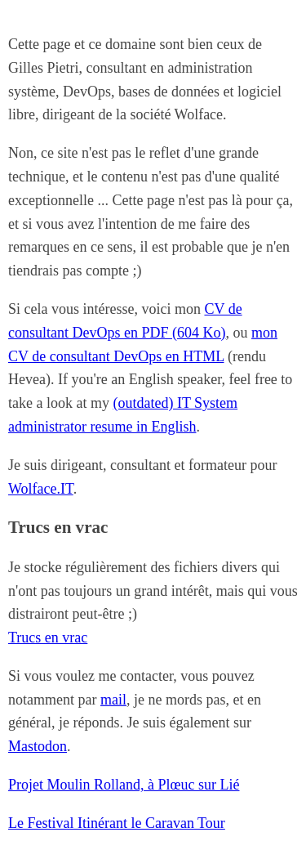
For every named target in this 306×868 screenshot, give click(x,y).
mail (113, 700)
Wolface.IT (41, 489)
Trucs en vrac (48, 638)
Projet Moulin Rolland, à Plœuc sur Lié (124, 785)
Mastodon (38, 746)
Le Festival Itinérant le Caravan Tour (117, 823)
